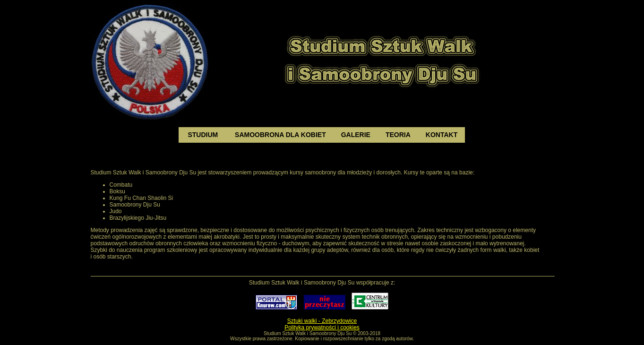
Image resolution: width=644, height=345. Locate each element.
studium (203, 135)
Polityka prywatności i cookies (322, 328)
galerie (356, 135)
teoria (398, 135)
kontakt (442, 135)
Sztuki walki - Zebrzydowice (322, 321)
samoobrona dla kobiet (280, 135)
